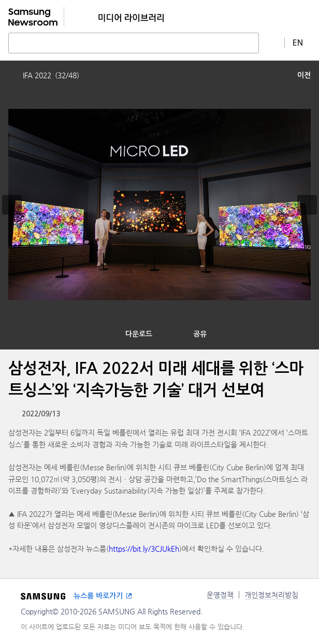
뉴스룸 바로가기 (98, 596)
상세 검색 (272, 43)
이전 (304, 75)
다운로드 (139, 334)
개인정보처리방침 (271, 595)
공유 (200, 334)
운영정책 (220, 595)
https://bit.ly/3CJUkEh (144, 549)
